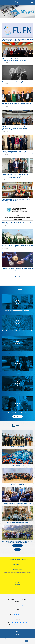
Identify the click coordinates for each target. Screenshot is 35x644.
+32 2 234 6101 (15, 623)
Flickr (18, 550)
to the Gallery (18, 546)
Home (18, 632)
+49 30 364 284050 (20, 613)
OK (27, 641)
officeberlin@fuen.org (19, 615)
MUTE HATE (18, 582)
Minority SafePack (17, 591)
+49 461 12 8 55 (20, 603)
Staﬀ (17, 635)
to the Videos (18, 417)
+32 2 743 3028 (23, 623)
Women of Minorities (18, 587)
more (17, 276)
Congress (17, 585)
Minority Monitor (18, 589)
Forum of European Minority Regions (17, 578)
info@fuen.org (19, 605)
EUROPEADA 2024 (18, 580)
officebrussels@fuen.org (19, 625)
